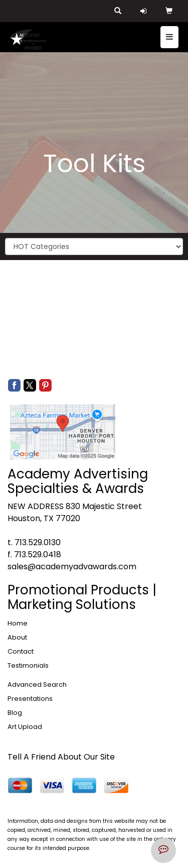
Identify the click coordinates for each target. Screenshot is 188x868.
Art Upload (25, 727)
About (17, 637)
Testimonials (28, 665)
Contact (21, 651)
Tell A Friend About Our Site (61, 757)
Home (18, 623)
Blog (15, 713)
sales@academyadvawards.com (72, 567)
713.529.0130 (38, 542)
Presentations (30, 699)
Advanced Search (37, 685)
